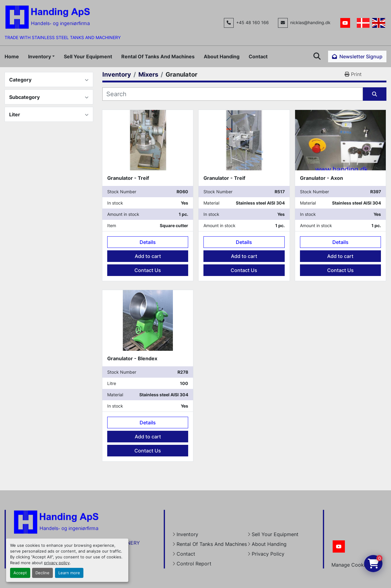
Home (12, 56)
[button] (41, 56)
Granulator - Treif (128, 178)
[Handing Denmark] (56, 521)
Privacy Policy (268, 554)
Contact (258, 56)
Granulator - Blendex (132, 358)
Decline (42, 573)
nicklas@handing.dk (310, 23)
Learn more (69, 573)
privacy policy (57, 563)
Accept (20, 573)
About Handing (222, 56)
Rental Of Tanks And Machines (158, 56)
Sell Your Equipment (88, 56)
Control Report (194, 564)
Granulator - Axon (322, 178)
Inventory (40, 56)
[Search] (233, 94)
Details (148, 242)
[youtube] (345, 23)
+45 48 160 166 (252, 23)
